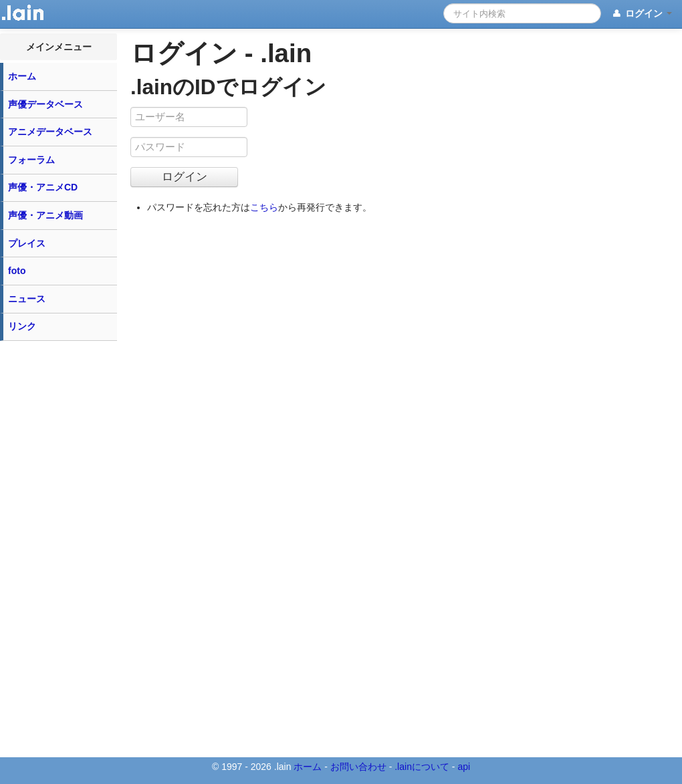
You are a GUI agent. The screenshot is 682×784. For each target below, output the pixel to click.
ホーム (22, 76)
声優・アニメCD (43, 187)
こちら (264, 207)
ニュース (27, 299)
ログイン (642, 14)
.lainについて (422, 767)
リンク (22, 326)
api (464, 767)
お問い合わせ (358, 767)
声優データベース (45, 104)
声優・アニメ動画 (45, 215)
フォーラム (31, 160)
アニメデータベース (50, 132)
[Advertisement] (59, 548)
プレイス (27, 243)
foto (17, 271)
